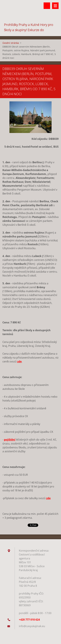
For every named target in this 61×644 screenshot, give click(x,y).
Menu (55, 6)
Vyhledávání (47, 6)
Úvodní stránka (11, 43)
